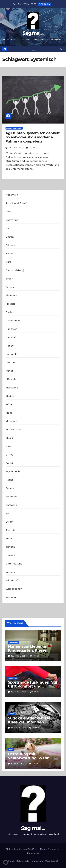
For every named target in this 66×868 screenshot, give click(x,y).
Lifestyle (11, 379)
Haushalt (11, 337)
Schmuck (11, 497)
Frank (31, 148)
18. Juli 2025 (16, 148)
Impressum (37, 861)
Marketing (12, 388)
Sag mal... (33, 33)
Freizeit (10, 304)
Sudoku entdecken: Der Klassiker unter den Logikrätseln (30, 722)
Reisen (10, 488)
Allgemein (12, 195)
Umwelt (10, 555)
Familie (10, 287)
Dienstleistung (15, 270)
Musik (9, 438)
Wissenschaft (14, 589)
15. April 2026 (19, 692)
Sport (9, 513)
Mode (9, 413)
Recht (9, 480)
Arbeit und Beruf (14, 128)
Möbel (9, 404)
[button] (61, 49)
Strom (10, 522)
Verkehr (10, 572)
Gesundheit (13, 321)
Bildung (10, 245)
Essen (9, 279)
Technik (10, 530)
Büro (9, 262)
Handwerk (12, 329)
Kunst (9, 371)
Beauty (10, 237)
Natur (9, 446)
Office (9, 455)
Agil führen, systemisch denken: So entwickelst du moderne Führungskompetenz (33, 137)
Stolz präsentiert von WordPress (22, 849)
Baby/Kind (12, 220)
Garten (10, 312)
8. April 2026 (19, 764)
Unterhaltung (14, 564)
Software (11, 505)
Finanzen (11, 295)
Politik (10, 463)
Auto (9, 212)
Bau (8, 228)
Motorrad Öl (13, 429)
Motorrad (11, 421)
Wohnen (11, 597)
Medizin (10, 396)
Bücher (10, 253)
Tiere (9, 538)
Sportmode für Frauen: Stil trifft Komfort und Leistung (32, 686)
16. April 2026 (19, 656)
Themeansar (33, 853)
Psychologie (13, 471)
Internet (11, 362)
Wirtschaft (12, 580)
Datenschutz (23, 861)
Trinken (10, 547)
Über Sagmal (52, 861)
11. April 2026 (19, 728)
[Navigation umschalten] (34, 49)
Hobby (10, 346)
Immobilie (12, 354)
